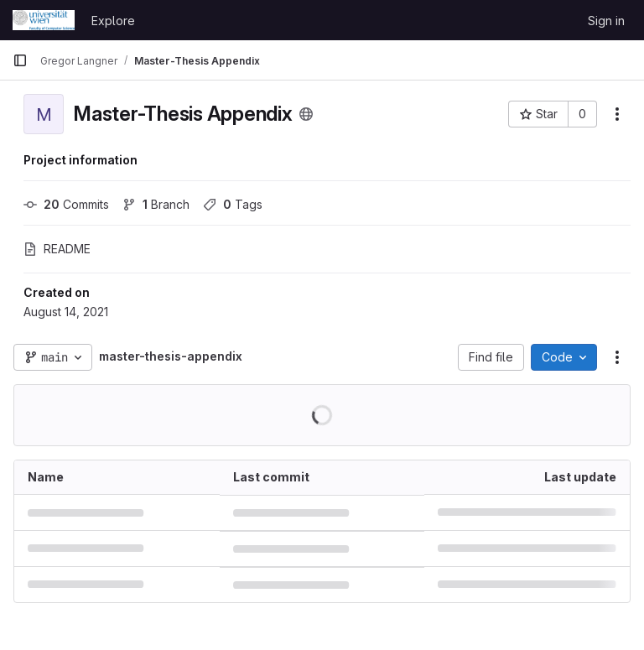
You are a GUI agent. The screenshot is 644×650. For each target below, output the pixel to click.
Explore (113, 21)
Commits (66, 204)
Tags (233, 204)
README (57, 249)
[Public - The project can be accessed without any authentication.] (306, 114)
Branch (156, 204)
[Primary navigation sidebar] (20, 60)
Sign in (606, 21)
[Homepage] (44, 20)
